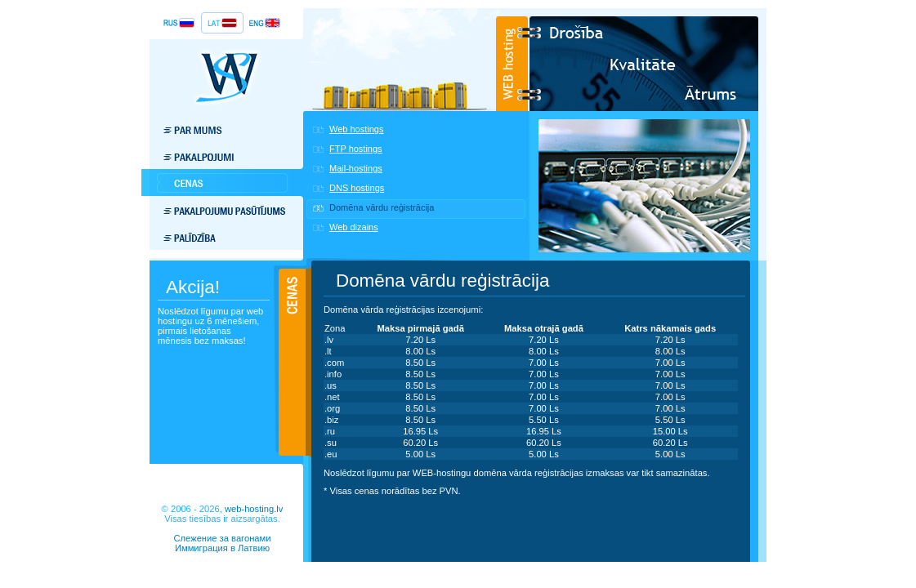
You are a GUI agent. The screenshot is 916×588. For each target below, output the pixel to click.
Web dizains (354, 227)
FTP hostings (356, 149)
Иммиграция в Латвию (222, 548)
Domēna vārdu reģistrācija (382, 207)
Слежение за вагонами (222, 538)
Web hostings (356, 129)
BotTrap (222, 558)
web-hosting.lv (254, 509)
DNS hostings (357, 188)
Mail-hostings (356, 168)
